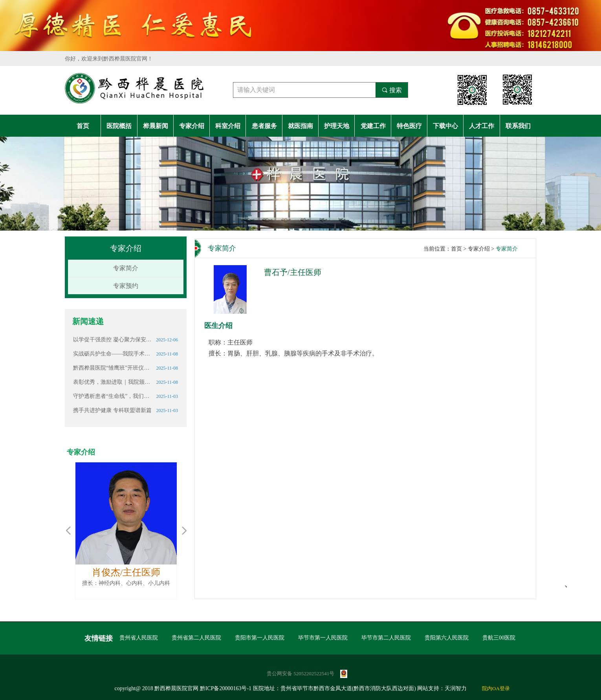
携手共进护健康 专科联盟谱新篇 (112, 410)
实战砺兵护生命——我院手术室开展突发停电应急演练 (113, 354)
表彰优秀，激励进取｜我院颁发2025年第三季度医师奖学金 (113, 382)
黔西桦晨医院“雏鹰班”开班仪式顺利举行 (113, 368)
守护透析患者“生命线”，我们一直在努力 (113, 396)
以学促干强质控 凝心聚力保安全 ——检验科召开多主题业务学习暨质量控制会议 (113, 340)
